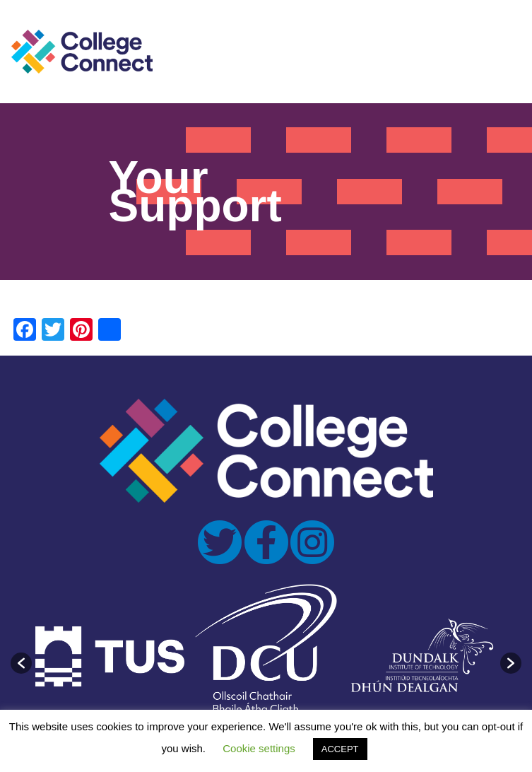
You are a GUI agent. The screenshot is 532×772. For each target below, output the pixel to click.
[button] (21, 663)
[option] (110, 656)
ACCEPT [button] (340, 749)
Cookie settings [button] (259, 748)
